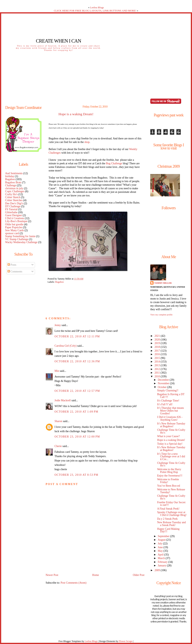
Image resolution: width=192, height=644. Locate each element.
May (161, 551)
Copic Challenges (15, 191)
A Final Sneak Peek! (168, 509)
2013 (158, 365)
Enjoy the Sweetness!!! (170, 476)
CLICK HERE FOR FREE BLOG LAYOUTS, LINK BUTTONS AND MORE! (95, 11)
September (164, 536)
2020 (158, 340)
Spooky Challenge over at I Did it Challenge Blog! (172, 514)
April (161, 555)
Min (57, 371)
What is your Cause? (168, 436)
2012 (158, 369)
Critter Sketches (14, 200)
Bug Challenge (114, 163)
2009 (158, 570)
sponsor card (12, 233)
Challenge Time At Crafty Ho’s (171, 431)
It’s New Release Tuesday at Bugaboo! (171, 425)
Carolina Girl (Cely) (66, 346)
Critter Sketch (13, 197)
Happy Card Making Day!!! (168, 530)
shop (87, 142)
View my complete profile (161, 315)
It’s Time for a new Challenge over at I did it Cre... (171, 457)
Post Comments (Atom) (74, 583)
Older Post (139, 575)
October (163, 387)
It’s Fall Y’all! (165, 404)
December (164, 380)
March (162, 558)
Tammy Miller (163, 283)
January (162, 566)
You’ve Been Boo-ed (168, 486)
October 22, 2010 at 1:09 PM (76, 412)
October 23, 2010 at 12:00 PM (77, 437)
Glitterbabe (11, 212)
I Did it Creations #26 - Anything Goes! (170, 418)
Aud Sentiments (14, 173)
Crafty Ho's (11, 194)
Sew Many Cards (15, 230)
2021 (158, 336)
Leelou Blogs (97, 7)
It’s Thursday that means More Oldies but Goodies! (170, 411)
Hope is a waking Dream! (76, 114)
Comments (15, 272)
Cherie (58, 446)
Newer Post (52, 575)
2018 (158, 347)
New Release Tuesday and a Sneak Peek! (171, 524)
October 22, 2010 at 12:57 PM (77, 391)
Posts (12, 265)
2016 (158, 354)
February (163, 562)
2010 (158, 376)
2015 (158, 358)
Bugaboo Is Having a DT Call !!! (171, 396)
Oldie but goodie (14, 224)
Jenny (58, 325)
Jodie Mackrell (63, 400)
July (160, 544)
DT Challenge (13, 206)
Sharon (58, 421)
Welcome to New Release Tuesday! (171, 491)
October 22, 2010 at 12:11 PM (77, 336)
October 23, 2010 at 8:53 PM (76, 475)
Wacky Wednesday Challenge (21, 242)
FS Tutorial (11, 209)
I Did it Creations (15, 218)
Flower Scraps (126, 641)
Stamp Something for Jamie (20, 236)
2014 (158, 362)
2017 (158, 351)
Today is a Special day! (170, 444)
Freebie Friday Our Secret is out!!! (171, 504)
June (161, 547)
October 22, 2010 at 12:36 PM (77, 361)
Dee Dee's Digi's (14, 203)
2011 (157, 373)
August (162, 540)
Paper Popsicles (14, 227)
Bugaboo (10, 179)
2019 (158, 343)
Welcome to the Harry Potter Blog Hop (169, 471)
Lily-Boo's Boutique (16, 221)
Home (96, 575)
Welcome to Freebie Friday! (168, 481)
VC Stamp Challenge (17, 239)
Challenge (11, 185)
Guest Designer (14, 215)
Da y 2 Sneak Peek (167, 519)
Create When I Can (58, 41)
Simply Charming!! (168, 390)
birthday (10, 176)
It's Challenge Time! (168, 401)
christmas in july (14, 188)
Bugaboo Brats (13, 182)
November (164, 383)
